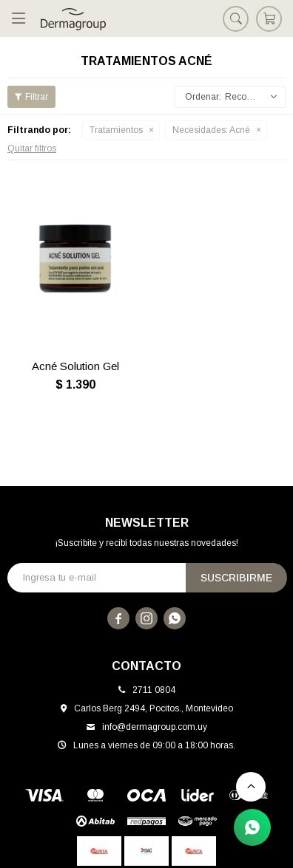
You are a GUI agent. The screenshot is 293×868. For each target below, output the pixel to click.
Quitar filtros (32, 148)
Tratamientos (116, 130)
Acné (211, 130)
